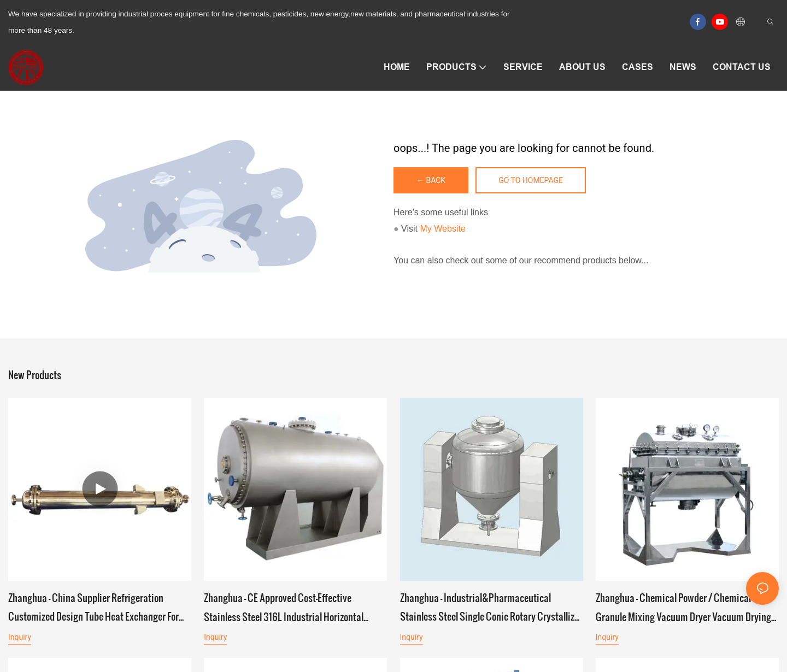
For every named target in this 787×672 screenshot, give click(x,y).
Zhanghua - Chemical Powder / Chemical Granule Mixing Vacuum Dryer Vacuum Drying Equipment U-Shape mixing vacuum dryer (683, 608)
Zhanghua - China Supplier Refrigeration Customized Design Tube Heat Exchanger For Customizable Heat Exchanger (93, 608)
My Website (443, 229)
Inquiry (20, 637)
